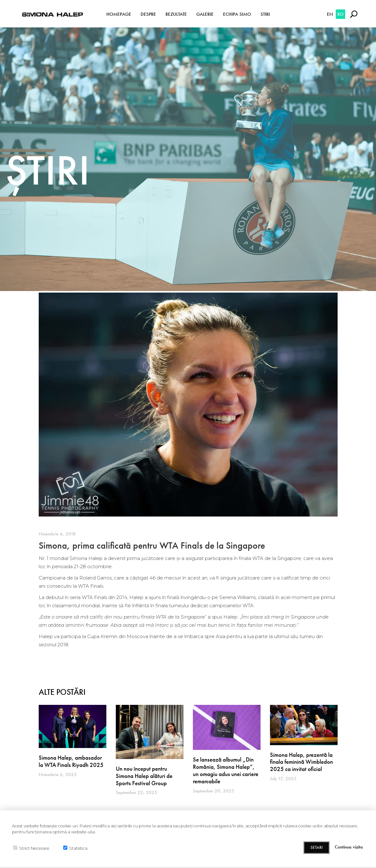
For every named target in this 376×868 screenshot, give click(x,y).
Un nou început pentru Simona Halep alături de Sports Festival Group (144, 776)
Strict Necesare (34, 848)
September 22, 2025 (137, 792)
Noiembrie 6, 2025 (58, 774)
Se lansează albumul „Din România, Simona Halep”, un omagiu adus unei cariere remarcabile (226, 770)
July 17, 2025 (283, 779)
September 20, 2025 (214, 791)
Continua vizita (349, 847)
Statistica (78, 848)
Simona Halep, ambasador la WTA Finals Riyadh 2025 (71, 761)
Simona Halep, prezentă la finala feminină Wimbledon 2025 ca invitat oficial (301, 762)
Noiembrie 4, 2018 (57, 534)
